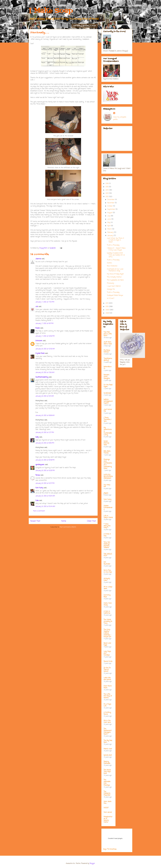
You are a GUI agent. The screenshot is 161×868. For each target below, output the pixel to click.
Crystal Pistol (40, 353)
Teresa (38, 475)
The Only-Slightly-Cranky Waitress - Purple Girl (108, 633)
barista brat (108, 755)
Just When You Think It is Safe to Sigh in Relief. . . (115, 240)
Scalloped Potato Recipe (115, 295)
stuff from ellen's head (108, 343)
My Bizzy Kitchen (107, 351)
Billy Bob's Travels (107, 452)
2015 (107, 187)
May (109, 223)
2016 (107, 184)
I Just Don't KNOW (114, 286)
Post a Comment (39, 511)
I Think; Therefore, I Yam (108, 420)
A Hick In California (107, 612)
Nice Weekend (112, 266)
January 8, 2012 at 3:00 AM (45, 373)
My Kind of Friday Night (115, 274)
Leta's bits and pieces (107, 679)
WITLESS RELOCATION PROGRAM (108, 477)
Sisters (109, 263)
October (110, 206)
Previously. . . (111, 283)
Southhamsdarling (42, 377)
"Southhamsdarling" (108, 359)
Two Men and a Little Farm (108, 334)
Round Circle (108, 661)
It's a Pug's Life (107, 705)
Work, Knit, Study (108, 604)
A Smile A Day (107, 535)
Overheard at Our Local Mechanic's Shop (115, 270)
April (109, 226)
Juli (37, 307)
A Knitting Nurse (107, 713)
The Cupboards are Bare (115, 280)
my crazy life (107, 486)
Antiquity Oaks (107, 580)
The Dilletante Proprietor (107, 793)
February (111, 232)
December (111, 200)
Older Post (91, 521)
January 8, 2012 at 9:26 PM (45, 471)
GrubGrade (107, 393)
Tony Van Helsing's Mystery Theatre (107, 545)
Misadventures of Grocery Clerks (108, 819)
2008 (108, 313)
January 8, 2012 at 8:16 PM (45, 443)
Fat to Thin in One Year (108, 571)
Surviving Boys (107, 596)
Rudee (38, 328)
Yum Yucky (39, 488)
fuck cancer (108, 812)
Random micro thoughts (107, 377)
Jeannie (38, 259)
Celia (37, 501)
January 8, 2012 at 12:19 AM (45, 349)
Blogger (92, 863)
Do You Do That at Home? (107, 670)
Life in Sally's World (108, 517)
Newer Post (35, 521)
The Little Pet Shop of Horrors (108, 696)
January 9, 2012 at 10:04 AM (45, 496)
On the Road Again (108, 386)
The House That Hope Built (107, 772)
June (109, 219)
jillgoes (106, 493)
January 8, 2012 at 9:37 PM (45, 483)
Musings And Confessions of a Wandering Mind (108, 464)
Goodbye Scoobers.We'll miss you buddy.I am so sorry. (116, 255)
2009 (108, 310)
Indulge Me (111, 289)
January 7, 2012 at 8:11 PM (44, 324)
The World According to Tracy (108, 621)
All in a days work (108, 588)
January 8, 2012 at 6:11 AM (45, 396)
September (111, 209)
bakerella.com (108, 368)
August (110, 213)
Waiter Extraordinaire (108, 508)
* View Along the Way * (107, 526)
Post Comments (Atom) (68, 527)
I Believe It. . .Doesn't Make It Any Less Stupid (116, 249)
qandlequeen (40, 465)
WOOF (106, 808)
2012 (107, 197)
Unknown (39, 341)
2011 (107, 303)
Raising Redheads (107, 763)
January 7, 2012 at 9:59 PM (45, 336)
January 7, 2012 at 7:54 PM (45, 302)
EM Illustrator (107, 563)
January (111, 236)
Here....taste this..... (107, 802)
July (109, 216)
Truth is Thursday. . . (114, 245)
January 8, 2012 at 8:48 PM (45, 460)
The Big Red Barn (108, 741)
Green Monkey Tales (106, 443)
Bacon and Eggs (107, 644)
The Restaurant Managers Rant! (108, 732)
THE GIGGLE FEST (108, 555)
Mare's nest (108, 749)
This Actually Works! (114, 277)
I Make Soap (51, 11)
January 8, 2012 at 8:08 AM (45, 416)
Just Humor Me (108, 410)
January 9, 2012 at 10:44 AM (45, 507)
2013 (107, 193)
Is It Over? (111, 298)
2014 (107, 190)
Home (64, 521)
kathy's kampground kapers (108, 401)
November (111, 203)
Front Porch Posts (108, 687)
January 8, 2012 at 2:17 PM (45, 433)
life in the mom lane (107, 722)
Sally (37, 437)
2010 (107, 307)
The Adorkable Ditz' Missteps (107, 783)
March (110, 229)
